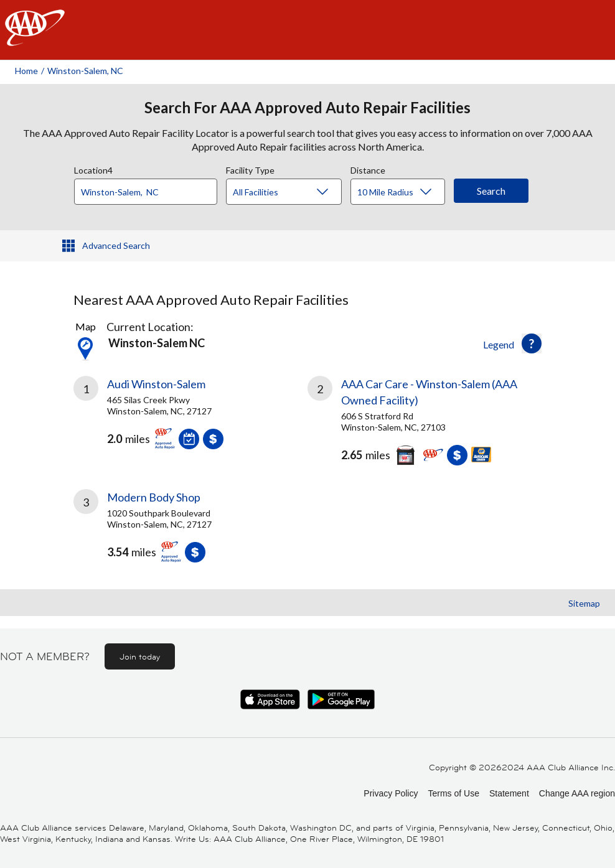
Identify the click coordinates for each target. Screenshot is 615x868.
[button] (532, 343)
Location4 (93, 169)
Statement (509, 793)
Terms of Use (453, 793)
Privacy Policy (391, 793)
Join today (140, 656)
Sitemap (584, 603)
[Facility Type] (294, 192)
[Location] (146, 192)
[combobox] (150, 189)
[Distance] (402, 192)
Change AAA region (577, 793)
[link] (190, 418)
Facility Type (250, 169)
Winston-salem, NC (85, 71)
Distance (368, 169)
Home (26, 71)
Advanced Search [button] (116, 245)
